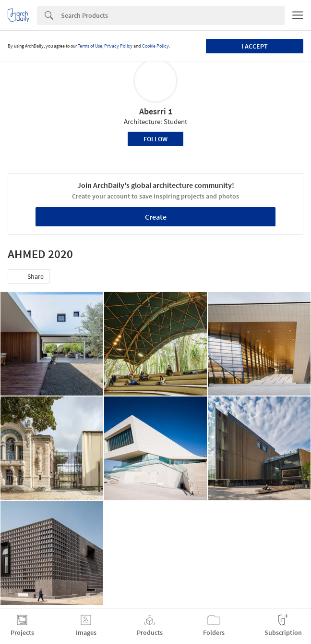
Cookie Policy (155, 46)
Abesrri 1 (156, 111)
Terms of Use (90, 46)
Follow (155, 139)
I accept (255, 46)
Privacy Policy (118, 46)
